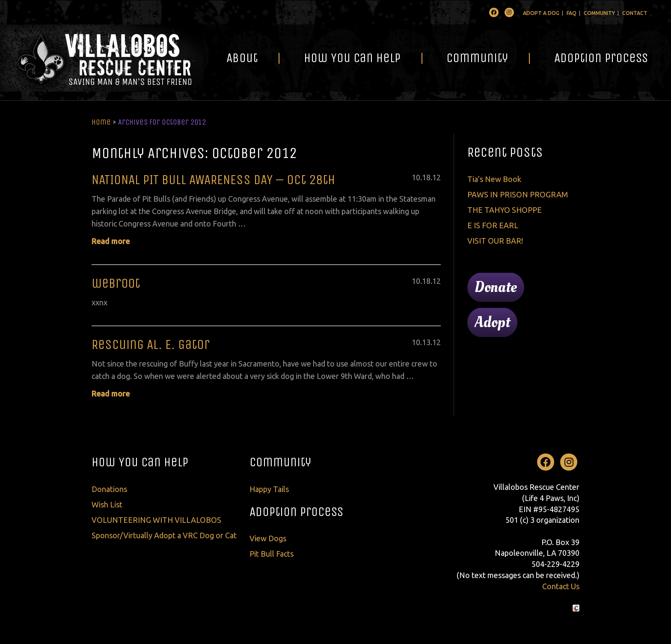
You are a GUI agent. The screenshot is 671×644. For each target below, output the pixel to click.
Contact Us (561, 586)
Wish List (107, 504)
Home (101, 122)
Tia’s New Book (494, 179)
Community (599, 13)
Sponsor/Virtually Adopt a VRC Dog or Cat (164, 535)
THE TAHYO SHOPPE (505, 210)
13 (426, 342)
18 (426, 177)
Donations (109, 489)
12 (436, 177)
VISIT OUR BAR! (495, 241)
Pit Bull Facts (272, 554)
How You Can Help (352, 58)
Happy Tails (269, 489)
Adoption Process (601, 58)
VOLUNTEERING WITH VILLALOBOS (156, 520)
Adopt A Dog (541, 13)
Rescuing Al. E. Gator (151, 344)
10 (416, 177)
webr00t (116, 283)
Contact (635, 13)
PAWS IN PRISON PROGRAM (518, 194)
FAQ (572, 13)
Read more (111, 241)
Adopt (492, 322)
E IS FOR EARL (493, 225)
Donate (496, 287)
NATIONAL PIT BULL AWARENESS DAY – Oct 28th (213, 180)
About (242, 58)
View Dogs (268, 538)
